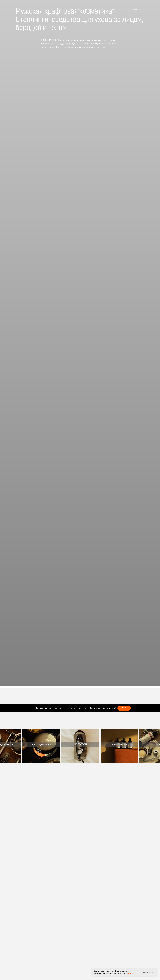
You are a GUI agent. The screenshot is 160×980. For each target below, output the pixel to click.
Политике (128, 974)
